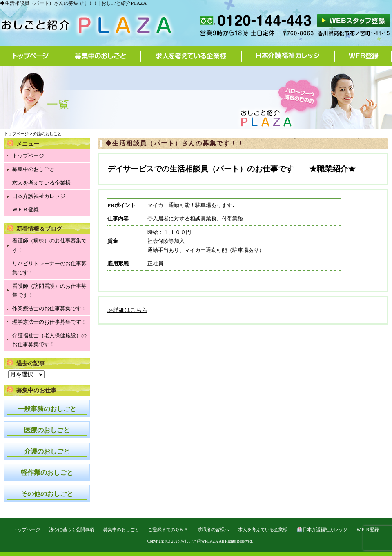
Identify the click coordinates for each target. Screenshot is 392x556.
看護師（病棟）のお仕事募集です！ (49, 245)
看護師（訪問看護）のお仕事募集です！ (49, 290)
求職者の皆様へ (213, 529)
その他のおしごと (47, 494)
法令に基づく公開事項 (71, 529)
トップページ (30, 56)
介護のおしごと (47, 451)
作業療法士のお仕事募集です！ (49, 308)
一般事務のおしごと (47, 409)
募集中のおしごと (101, 56)
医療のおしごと (47, 430)
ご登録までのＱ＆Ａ (168, 529)
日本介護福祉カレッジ (288, 56)
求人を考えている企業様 (191, 56)
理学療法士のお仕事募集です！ (49, 322)
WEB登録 (363, 56)
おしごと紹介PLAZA (199, 541)
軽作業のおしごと (47, 473)
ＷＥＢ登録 (26, 210)
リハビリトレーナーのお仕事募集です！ (49, 268)
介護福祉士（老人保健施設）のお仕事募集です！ (49, 340)
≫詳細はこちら (127, 310)
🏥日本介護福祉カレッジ (322, 529)
